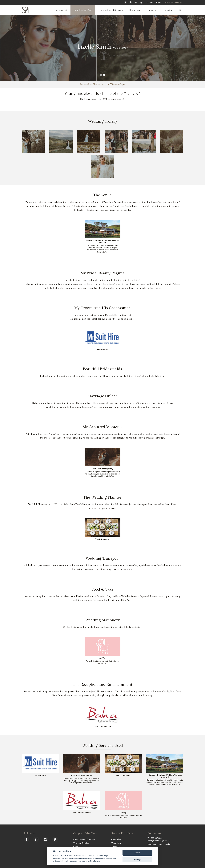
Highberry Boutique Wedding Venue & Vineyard (102, 241)
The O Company (102, 539)
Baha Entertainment (102, 726)
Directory (169, 10)
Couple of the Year (83, 10)
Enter (76, 847)
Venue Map (116, 843)
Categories (116, 839)
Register (150, 2)
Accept (137, 853)
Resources (135, 10)
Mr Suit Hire (102, 350)
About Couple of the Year (84, 839)
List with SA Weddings (173, 2)
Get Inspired (61, 10)
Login (159, 2)
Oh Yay (102, 658)
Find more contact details (159, 844)
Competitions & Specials (111, 10)
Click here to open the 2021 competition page (102, 99)
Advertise (115, 847)
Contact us (152, 10)
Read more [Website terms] (95, 861)
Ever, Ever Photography (102, 469)
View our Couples (81, 843)
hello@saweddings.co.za (158, 841)
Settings (137, 860)
